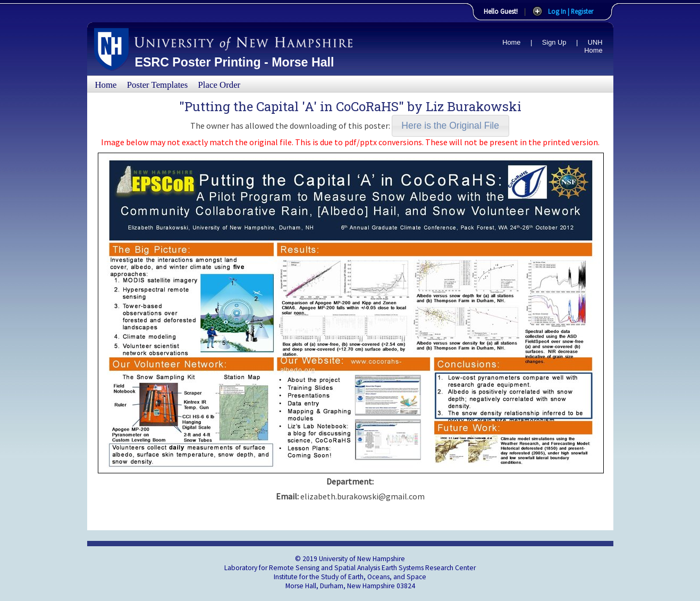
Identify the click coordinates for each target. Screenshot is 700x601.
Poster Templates (158, 85)
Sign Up (554, 42)
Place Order (220, 85)
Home (511, 42)
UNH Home (593, 46)
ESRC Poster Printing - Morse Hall (235, 62)
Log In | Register (571, 11)
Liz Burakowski (474, 106)
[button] (450, 126)
